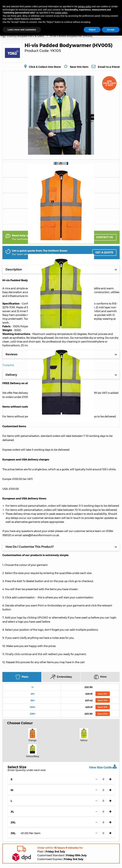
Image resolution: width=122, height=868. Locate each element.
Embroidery (61, 677)
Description (61, 269)
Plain (22, 677)
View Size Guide (103, 767)
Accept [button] (111, 30)
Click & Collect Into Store (45, 67)
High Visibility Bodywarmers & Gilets (23, 36)
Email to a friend (109, 67)
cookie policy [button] (61, 13)
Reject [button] (92, 30)
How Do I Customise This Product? (61, 547)
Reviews (61, 354)
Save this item (79, 67)
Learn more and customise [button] (22, 30)
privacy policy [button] (85, 6)
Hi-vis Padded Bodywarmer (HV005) (71, 36)
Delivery (61, 375)
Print (100, 677)
